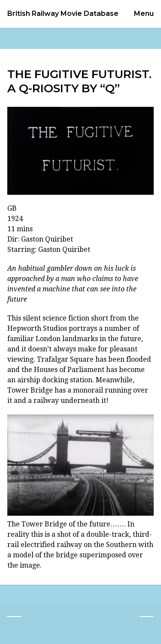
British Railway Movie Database (63, 14)
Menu (144, 14)
